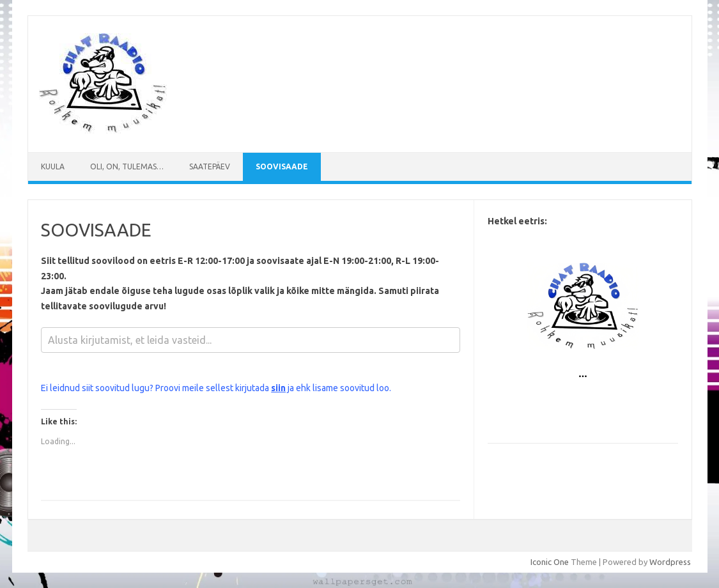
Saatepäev (210, 166)
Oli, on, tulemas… (127, 166)
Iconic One (550, 562)
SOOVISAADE (282, 166)
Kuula (53, 166)
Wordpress (670, 562)
